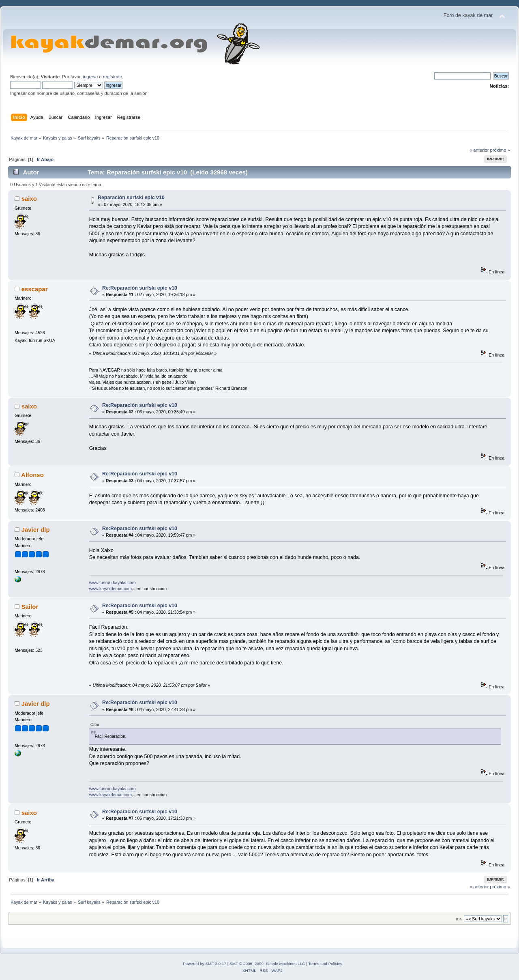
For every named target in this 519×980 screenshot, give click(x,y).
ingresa (90, 77)
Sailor (30, 607)
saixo (29, 199)
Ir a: (459, 919)
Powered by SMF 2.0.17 (205, 964)
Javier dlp (36, 530)
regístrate (113, 77)
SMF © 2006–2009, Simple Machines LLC (267, 964)
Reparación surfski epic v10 (131, 198)
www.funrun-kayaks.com (113, 582)
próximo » (500, 150)
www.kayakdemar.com (110, 589)
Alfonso (32, 475)
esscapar (35, 289)
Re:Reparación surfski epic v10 (140, 288)
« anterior (479, 150)
